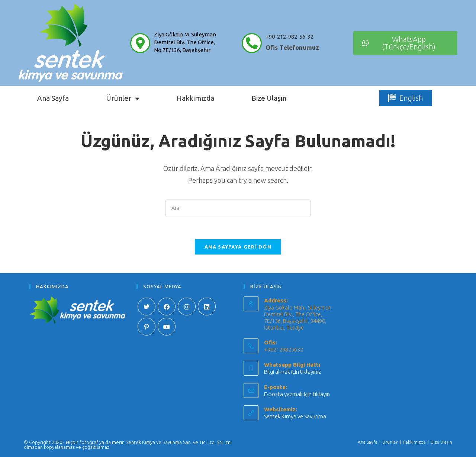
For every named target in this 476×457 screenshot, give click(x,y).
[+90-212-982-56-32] (252, 43)
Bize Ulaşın (269, 98)
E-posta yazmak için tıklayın (297, 394)
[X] (147, 307)
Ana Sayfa (53, 98)
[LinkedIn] (207, 307)
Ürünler (123, 98)
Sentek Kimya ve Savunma (295, 416)
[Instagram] (187, 307)
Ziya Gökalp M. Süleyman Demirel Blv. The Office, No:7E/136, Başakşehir (185, 42)
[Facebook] (167, 307)
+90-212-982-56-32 (290, 37)
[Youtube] (167, 327)
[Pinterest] (147, 327)
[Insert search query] (238, 208)
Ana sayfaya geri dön (238, 247)
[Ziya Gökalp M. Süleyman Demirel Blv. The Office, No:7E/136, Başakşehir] (140, 43)
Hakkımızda (195, 98)
